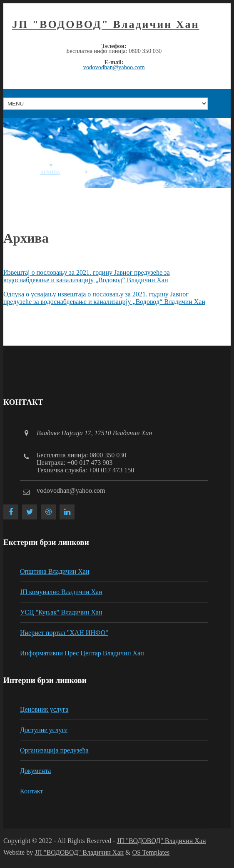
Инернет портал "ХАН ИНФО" (64, 633)
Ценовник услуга (44, 709)
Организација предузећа (54, 750)
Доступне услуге (44, 730)
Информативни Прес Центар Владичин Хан (82, 653)
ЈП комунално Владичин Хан (61, 592)
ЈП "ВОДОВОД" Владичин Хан (106, 24)
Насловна (17, 172)
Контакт (31, 791)
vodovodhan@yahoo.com (114, 67)
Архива (50, 172)
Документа (35, 771)
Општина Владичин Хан (55, 571)
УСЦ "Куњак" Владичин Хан (61, 612)
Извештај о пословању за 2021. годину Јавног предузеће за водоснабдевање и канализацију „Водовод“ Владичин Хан (87, 276)
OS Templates (151, 852)
